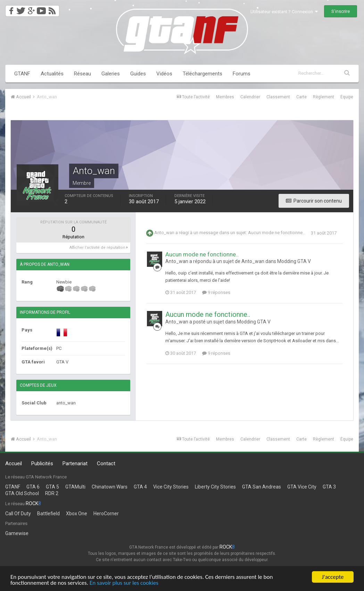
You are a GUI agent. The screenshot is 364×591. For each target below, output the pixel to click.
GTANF (22, 74)
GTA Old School (22, 493)
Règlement (324, 97)
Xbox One (77, 514)
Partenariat (75, 463)
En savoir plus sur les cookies (124, 583)
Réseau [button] (82, 74)
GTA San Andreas (262, 487)
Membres (225, 97)
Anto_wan (164, 233)
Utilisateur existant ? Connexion (284, 12)
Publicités (42, 463)
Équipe (347, 97)
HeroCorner (106, 514)
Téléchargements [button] (202, 74)
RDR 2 (52, 493)
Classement (278, 97)
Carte (301, 97)
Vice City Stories (171, 487)
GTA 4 (140, 487)
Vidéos (164, 74)
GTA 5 (52, 487)
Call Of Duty (18, 514)
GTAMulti (75, 487)
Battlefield (48, 514)
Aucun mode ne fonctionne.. (276, 233)
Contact (106, 463)
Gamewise (17, 533)
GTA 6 (33, 487)
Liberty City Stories (215, 487)
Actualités (52, 74)
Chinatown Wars (110, 487)
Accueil (14, 463)
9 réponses (216, 292)
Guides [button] (138, 74)
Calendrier (250, 97)
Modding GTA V (294, 261)
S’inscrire (341, 11)
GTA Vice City (302, 487)
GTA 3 (329, 487)
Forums (242, 74)
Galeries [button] (111, 74)
